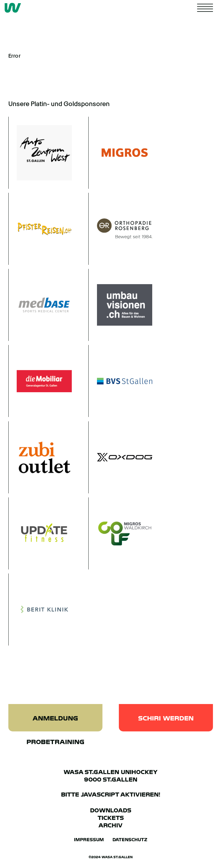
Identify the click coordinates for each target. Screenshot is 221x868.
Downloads (111, 810)
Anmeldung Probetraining (55, 723)
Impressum (89, 840)
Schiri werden (166, 718)
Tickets (111, 818)
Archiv (110, 825)
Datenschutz (130, 840)
